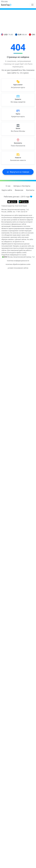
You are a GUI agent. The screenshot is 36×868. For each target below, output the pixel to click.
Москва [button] (4, 1)
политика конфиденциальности (18, 261)
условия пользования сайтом (18, 268)
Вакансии (19, 190)
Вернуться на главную (18, 172)
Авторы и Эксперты (22, 186)
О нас (8, 186)
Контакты (30, 190)
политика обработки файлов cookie (18, 264)
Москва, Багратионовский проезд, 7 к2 (21, 257)
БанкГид (6, 5)
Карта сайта (7, 190)
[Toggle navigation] (32, 5)
